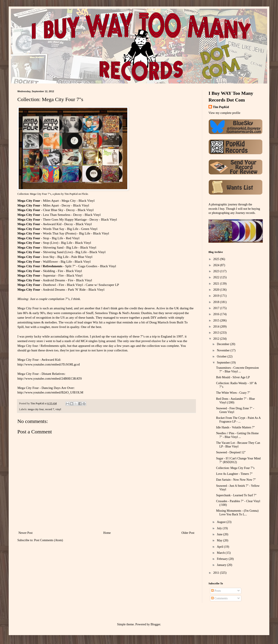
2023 (217, 271)
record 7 (50, 409)
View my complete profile (224, 113)
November (224, 350)
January (222, 565)
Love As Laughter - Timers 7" (234, 474)
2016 (217, 314)
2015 (217, 320)
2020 (217, 290)
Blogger (155, 624)
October (222, 356)
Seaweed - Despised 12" (231, 452)
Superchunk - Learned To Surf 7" (236, 495)
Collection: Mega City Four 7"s (235, 468)
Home (107, 533)
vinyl (58, 409)
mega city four (36, 409)
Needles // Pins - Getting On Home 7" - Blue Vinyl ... (237, 435)
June (220, 534)
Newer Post (26, 533)
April (220, 547)
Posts (216, 591)
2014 (217, 327)
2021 (217, 284)
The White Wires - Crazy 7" (233, 393)
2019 (217, 296)
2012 (217, 339)
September (224, 363)
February (223, 559)
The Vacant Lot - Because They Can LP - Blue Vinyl (238, 445)
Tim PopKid (71, 194)
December (223, 344)
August (222, 522)
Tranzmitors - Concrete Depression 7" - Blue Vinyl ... (237, 370)
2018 (217, 302)
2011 (217, 573)
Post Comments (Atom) (49, 540)
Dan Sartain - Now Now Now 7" (236, 480)
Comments (219, 598)
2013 (217, 333)
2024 (217, 265)
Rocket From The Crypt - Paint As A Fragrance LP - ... (238, 420)
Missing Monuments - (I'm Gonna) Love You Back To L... (237, 513)
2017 (217, 308)
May (220, 540)
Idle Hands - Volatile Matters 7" (235, 427)
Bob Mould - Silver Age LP (233, 377)
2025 (217, 259)
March (221, 553)
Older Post (188, 533)
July (220, 528)
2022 (217, 277)
